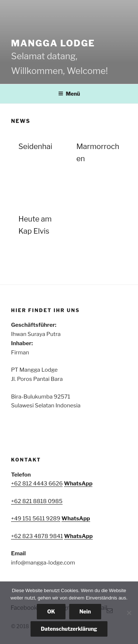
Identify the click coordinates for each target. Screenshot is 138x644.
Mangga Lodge (53, 43)
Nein (85, 611)
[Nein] (129, 613)
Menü (69, 94)
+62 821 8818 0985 (37, 501)
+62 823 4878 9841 (37, 536)
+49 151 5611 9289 (36, 519)
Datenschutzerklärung (69, 629)
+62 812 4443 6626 (37, 484)
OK (51, 611)
